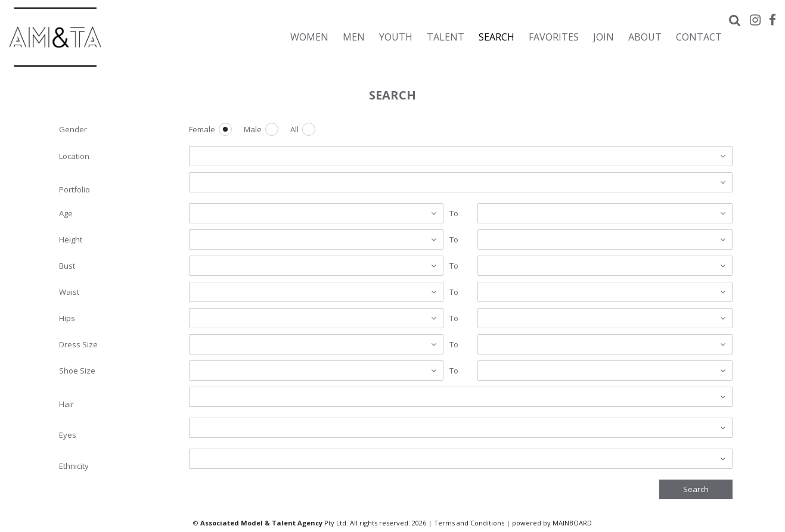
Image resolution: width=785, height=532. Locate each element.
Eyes (68, 435)
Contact (699, 37)
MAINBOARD (572, 523)
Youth (396, 37)
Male (253, 130)
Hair (66, 404)
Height (71, 239)
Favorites (554, 37)
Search (497, 37)
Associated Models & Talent (113, 37)
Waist (69, 292)
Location (74, 156)
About (645, 37)
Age (66, 213)
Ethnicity (74, 466)
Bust (67, 266)
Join (604, 37)
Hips (67, 318)
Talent (446, 37)
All (294, 130)
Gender (73, 129)
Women (309, 37)
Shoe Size (77, 371)
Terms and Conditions (469, 523)
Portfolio (75, 189)
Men (354, 37)
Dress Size (78, 344)
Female (202, 130)
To (454, 213)
